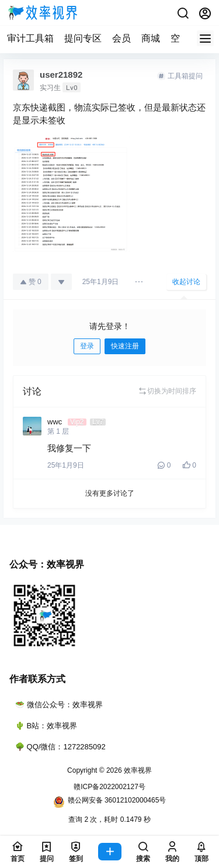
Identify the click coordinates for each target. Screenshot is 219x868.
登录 (87, 346)
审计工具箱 (30, 38)
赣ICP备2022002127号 (109, 787)
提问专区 (83, 38)
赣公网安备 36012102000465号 (110, 802)
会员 (121, 38)
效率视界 (137, 770)
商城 (151, 38)
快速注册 (125, 346)
